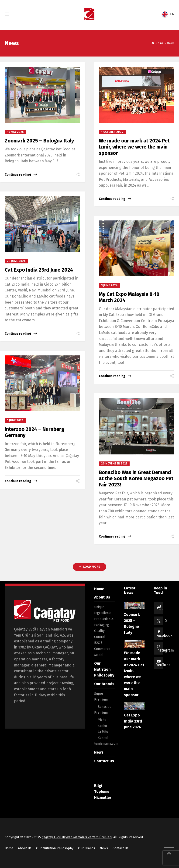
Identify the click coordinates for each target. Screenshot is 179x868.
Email (161, 610)
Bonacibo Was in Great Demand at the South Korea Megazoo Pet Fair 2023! (136, 478)
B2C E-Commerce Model (102, 649)
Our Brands (104, 684)
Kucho (102, 726)
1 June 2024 (15, 420)
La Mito (103, 732)
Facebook (164, 636)
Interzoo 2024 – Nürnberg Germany (34, 432)
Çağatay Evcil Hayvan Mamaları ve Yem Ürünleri (77, 837)
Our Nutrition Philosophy (104, 669)
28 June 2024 (16, 261)
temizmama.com (106, 744)
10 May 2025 (15, 132)
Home (99, 589)
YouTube (163, 665)
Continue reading (18, 175)
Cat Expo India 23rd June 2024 (39, 270)
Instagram (165, 650)
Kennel (103, 738)
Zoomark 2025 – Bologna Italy (39, 141)
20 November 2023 (114, 464)
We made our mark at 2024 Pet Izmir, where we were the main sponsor (134, 147)
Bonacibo (105, 707)
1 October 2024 (112, 132)
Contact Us (104, 761)
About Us (102, 597)
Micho (102, 720)
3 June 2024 (109, 285)
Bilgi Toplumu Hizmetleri (103, 792)
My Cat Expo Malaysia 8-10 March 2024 (129, 297)
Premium (101, 713)
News (99, 752)
